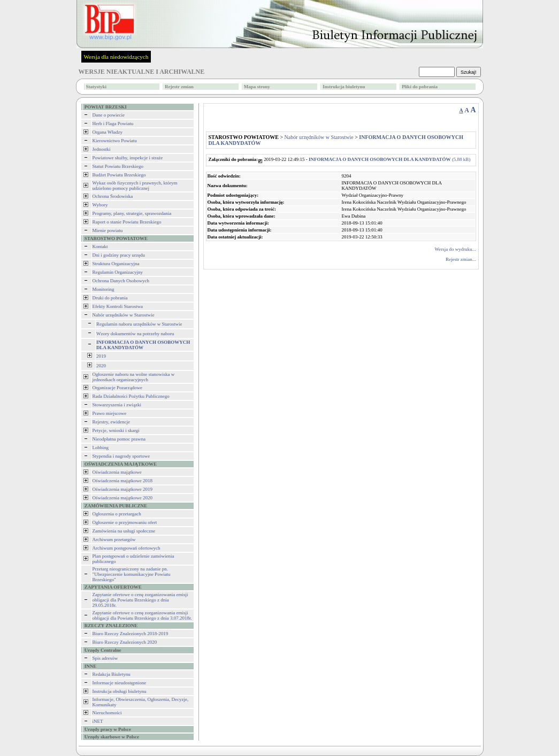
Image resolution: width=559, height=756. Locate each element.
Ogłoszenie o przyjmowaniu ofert (125, 522)
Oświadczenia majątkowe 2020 (122, 498)
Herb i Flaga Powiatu (113, 124)
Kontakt (100, 246)
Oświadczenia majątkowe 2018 (122, 481)
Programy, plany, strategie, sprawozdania (132, 213)
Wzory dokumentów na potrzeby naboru (135, 334)
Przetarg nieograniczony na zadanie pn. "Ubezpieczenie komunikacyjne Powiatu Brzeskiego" (132, 574)
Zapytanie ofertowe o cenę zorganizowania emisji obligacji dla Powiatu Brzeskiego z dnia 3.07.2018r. (142, 615)
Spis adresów (105, 658)
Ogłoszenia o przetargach (117, 514)
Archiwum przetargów (114, 539)
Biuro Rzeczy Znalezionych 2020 (125, 642)
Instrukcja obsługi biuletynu (120, 691)
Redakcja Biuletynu (112, 674)
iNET (98, 721)
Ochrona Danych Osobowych (121, 281)
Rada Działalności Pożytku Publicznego (131, 396)
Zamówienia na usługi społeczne (124, 531)
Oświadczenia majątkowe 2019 (122, 489)
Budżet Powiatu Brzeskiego (119, 175)
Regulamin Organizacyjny (118, 272)
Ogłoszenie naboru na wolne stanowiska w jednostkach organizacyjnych (134, 377)
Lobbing (101, 448)
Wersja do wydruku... (455, 249)
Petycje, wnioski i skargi (116, 430)
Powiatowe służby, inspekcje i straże (128, 158)
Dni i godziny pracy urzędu (119, 255)
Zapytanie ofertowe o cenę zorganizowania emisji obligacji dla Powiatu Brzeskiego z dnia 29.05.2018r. (140, 600)
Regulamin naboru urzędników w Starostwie (139, 324)
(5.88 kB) (389, 159)
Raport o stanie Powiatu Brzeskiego (127, 222)
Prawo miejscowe (110, 413)
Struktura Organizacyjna (116, 264)
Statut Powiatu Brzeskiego (118, 166)
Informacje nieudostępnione (120, 683)
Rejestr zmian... (461, 259)
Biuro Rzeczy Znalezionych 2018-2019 (131, 634)
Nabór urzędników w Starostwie (124, 315)
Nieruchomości (107, 713)
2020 (101, 366)
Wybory (100, 205)
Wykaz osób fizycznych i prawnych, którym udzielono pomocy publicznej (135, 186)
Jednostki (102, 149)
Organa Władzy (108, 132)
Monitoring (104, 289)
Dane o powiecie (109, 115)
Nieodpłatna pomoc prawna (119, 439)
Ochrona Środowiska (113, 196)
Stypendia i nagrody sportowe (121, 456)
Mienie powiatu (108, 230)
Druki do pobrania (110, 298)
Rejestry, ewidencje (111, 422)
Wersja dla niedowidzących (116, 57)
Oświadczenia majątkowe (117, 472)
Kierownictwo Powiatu (115, 141)
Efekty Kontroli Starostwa (118, 306)
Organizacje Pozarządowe (118, 388)
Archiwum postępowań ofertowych (127, 548)
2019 (101, 356)
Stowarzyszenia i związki (117, 405)
